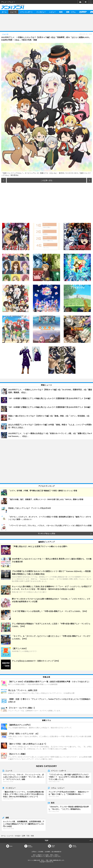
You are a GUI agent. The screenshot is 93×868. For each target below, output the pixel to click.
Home (11, 846)
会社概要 (47, 852)
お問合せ (34, 852)
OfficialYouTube (74, 846)
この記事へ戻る (46, 180)
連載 (7, 818)
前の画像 (4, 180)
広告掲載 (41, 852)
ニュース (13, 12)
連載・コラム (71, 12)
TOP (47, 841)
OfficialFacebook (30, 846)
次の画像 (89, 180)
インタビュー (41, 12)
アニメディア (83, 12)
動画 (61, 12)
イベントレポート (26, 12)
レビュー (53, 12)
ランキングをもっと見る (47, 534)
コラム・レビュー (58, 788)
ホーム (4, 12)
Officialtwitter (53, 846)
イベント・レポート (59, 771)
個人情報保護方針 (57, 852)
